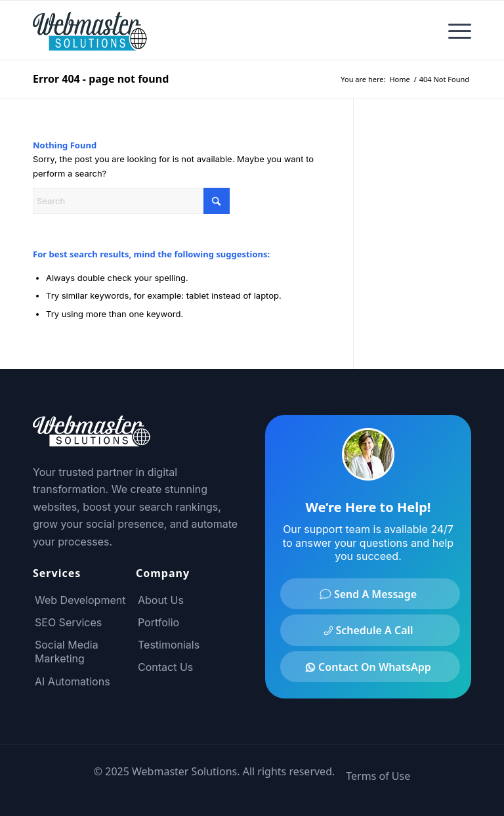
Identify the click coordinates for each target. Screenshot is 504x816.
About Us (161, 600)
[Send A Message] (370, 594)
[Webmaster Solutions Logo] (92, 30)
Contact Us (165, 667)
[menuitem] (453, 30)
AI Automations (73, 681)
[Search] (131, 201)
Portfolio (158, 622)
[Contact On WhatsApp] (370, 667)
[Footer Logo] (92, 439)
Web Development (80, 600)
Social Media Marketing (67, 652)
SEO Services (68, 622)
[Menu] (453, 30)
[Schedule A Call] (370, 630)
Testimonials (169, 645)
